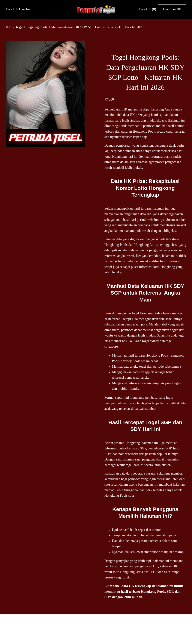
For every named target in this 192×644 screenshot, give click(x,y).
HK (8, 27)
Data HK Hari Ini (18, 9)
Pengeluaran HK (116, 109)
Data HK (147, 9)
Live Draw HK (172, 9)
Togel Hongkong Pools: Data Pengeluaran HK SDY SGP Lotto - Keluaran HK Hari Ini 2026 (79, 27)
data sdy (138, 372)
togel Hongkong (143, 313)
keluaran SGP (137, 448)
